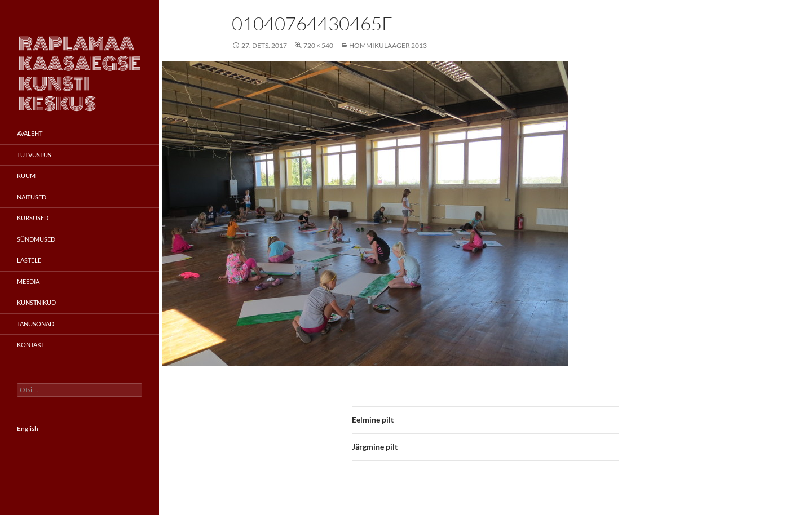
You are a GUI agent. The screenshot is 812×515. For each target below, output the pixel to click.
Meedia (28, 281)
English (28, 429)
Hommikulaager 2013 (388, 45)
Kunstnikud (36, 302)
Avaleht (30, 133)
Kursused (33, 218)
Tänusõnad (36, 324)
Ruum (26, 176)
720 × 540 (318, 45)
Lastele (29, 260)
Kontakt (31, 345)
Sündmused (36, 239)
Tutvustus (34, 155)
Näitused (32, 197)
